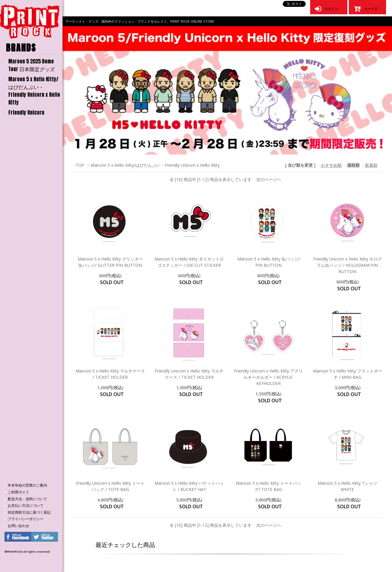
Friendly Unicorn (26, 113)
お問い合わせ (18, 526)
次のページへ (269, 179)
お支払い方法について (26, 505)
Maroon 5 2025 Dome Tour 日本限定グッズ (32, 65)
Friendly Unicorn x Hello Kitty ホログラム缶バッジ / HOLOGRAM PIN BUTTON (348, 265)
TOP (80, 165)
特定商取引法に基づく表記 (29, 512)
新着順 (371, 165)
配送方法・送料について (27, 499)
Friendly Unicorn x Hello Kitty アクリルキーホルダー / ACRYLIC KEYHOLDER (268, 377)
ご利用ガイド (18, 492)
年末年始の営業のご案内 (27, 485)
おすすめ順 (331, 165)
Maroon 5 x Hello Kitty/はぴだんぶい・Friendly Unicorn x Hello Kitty (34, 91)
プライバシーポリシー (26, 519)
